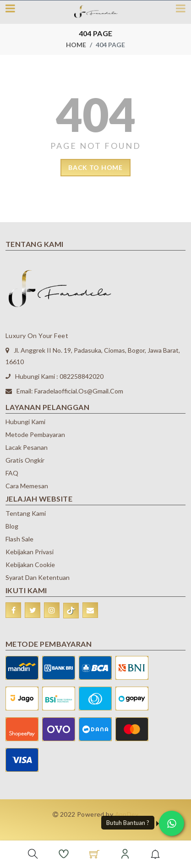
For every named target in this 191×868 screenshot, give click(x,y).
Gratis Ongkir (25, 460)
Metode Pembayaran (35, 434)
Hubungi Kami (25, 422)
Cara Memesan (27, 486)
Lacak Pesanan (27, 447)
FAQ (12, 473)
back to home (95, 167)
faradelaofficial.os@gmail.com (79, 391)
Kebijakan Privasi (30, 552)
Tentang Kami (26, 513)
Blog (12, 526)
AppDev (127, 814)
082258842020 (82, 376)
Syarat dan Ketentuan (38, 577)
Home (76, 45)
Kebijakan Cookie (30, 565)
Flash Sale (19, 539)
